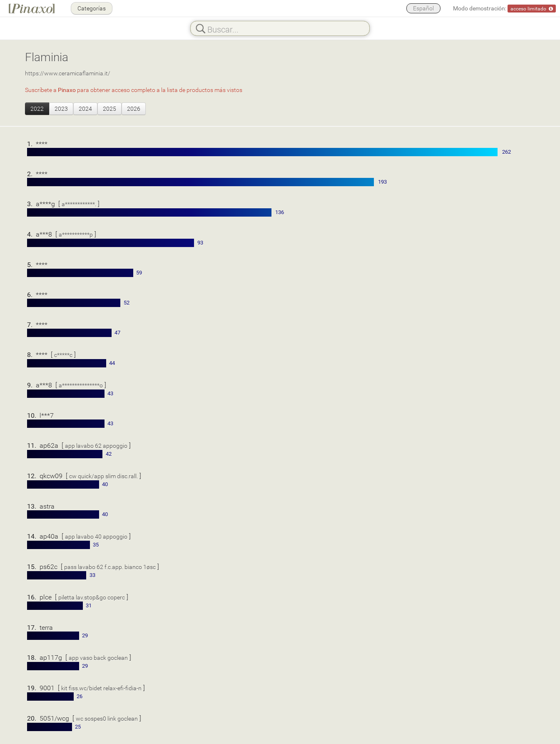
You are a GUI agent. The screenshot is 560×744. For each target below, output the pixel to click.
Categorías (92, 8)
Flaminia (47, 57)
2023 (61, 109)
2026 (134, 109)
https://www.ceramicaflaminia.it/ (68, 73)
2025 (110, 109)
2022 (37, 109)
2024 (85, 109)
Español (423, 8)
